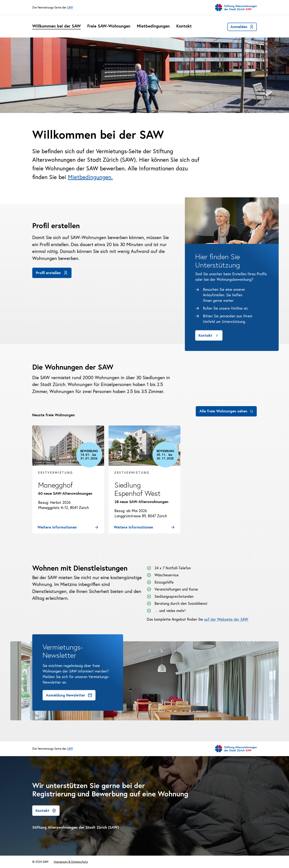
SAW (70, 7)
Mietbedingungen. (90, 177)
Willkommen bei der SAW (56, 26)
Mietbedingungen (153, 26)
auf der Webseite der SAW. (226, 619)
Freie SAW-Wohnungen (109, 26)
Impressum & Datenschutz (71, 862)
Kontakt (184, 26)
